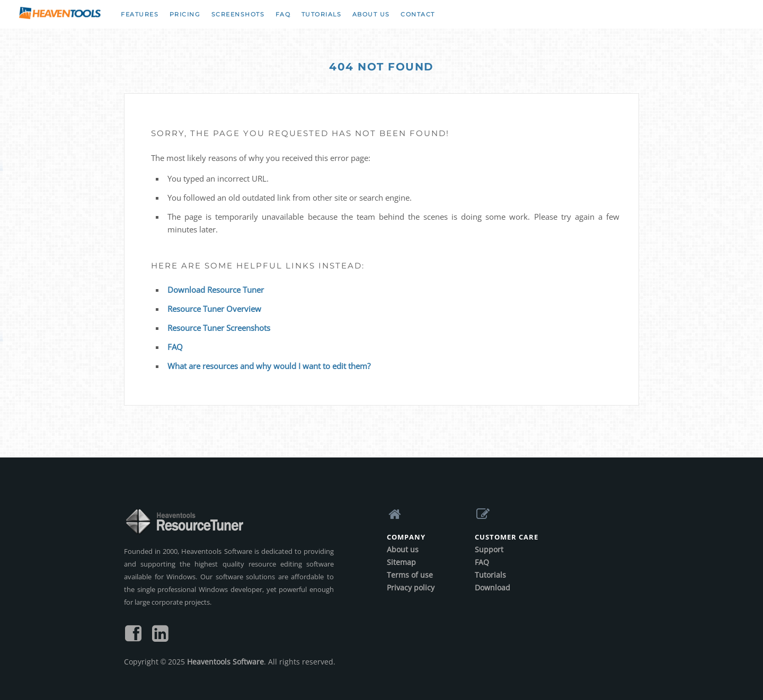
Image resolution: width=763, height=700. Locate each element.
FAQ (283, 14)
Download (493, 587)
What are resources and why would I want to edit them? (269, 366)
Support (489, 549)
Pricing (185, 14)
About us (371, 14)
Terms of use (410, 575)
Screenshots (238, 14)
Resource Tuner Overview (214, 309)
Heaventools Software (225, 662)
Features (140, 14)
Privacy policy (411, 587)
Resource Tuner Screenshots (219, 328)
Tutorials (322, 14)
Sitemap (401, 562)
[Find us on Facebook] (133, 637)
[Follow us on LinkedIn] (160, 637)
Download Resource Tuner (216, 290)
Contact (418, 14)
